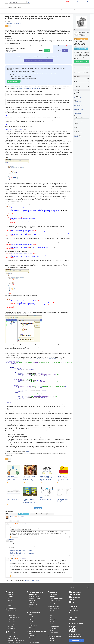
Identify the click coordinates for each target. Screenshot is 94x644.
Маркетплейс (55, 607)
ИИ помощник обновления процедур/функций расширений (64, 499)
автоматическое (47, 453)
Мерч (73, 602)
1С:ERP (52, 611)
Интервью (11, 601)
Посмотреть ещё (38, 508)
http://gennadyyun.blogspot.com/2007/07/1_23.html (22, 551)
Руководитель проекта (57, 599)
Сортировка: (38, 514)
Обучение (53, 592)
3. (9, 540)
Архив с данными (78, 106)
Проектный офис (56, 636)
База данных (11, 622)
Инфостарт (28, 451)
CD (27, 453)
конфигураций (9, 455)
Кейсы (31, 623)
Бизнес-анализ (33, 594)
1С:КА (52, 613)
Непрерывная (32, 453)
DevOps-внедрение (13, 638)
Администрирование (14, 624)
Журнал (10, 592)
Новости (10, 594)
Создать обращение (77, 640)
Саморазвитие (33, 609)
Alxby (13, 524)
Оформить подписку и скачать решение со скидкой (39, 61)
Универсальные (78, 113)
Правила (72, 613)
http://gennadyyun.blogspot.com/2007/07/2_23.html (22, 552)
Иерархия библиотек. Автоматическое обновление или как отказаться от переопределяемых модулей (38, 17)
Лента (9, 599)
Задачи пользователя (14, 617)
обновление (55, 453)
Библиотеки (10, 453)
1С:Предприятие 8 (78, 109)
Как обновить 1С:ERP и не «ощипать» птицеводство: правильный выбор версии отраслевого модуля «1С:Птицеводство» (30, 481)
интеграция (39, 453)
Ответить (15, 521)
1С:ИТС (31, 617)
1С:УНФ (52, 615)
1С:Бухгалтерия (55, 609)
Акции (31, 615)
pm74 (13, 517)
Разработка (11, 620)
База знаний (12, 609)
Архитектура (33, 607)
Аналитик (53, 596)
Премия (10, 605)
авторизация (36, 580)
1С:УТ (52, 617)
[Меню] (7, 2)
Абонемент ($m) (78, 137)
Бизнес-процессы (34, 596)
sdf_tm (13, 540)
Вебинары (32, 628)
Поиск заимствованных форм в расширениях (13, 499)
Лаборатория (12, 632)
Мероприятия (76, 592)
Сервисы (31, 619)
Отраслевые (32, 638)
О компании (73, 606)
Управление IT (33, 605)
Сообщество (11, 628)
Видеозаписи (76, 595)
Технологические (34, 642)
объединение (62, 453)
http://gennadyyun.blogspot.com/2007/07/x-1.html (22, 553)
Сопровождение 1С (35, 613)
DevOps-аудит (12, 636)
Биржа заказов (76, 597)
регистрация (29, 580)
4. (10, 558)
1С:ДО (52, 624)
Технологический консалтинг (16, 641)
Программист (77, 102)
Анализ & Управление (36, 592)
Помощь (72, 615)
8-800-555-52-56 (75, 635)
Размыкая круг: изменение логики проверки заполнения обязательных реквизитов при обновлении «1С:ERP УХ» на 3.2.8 (63, 481)
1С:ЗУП (52, 622)
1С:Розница (53, 620)
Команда (31, 602)
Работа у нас (73, 617)
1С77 (51, 631)
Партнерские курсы (56, 603)
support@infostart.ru (75, 636)
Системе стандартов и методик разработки (28, 88)
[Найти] (87, 587)
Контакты (72, 619)
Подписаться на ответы (12, 514)
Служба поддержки (77, 624)
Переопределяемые (18, 453)
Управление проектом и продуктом (36, 599)
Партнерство (33, 626)
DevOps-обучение (13, 634)
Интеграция (11, 626)
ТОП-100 (10, 603)
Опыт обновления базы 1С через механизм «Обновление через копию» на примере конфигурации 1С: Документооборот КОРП (30, 502)
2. (10, 524)
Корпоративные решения (37, 631)
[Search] (79, 587)
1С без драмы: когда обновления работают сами (47, 499)
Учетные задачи (12, 615)
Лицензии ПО (33, 636)
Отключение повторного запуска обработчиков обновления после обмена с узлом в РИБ (13, 479)
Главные (10, 596)
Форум (74, 600)
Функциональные (13, 613)
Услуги (31, 621)
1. (9, 517)
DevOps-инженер (55, 601)
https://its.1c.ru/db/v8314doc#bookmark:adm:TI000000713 (41, 359)
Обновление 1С (78, 98)
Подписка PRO (12, 611)
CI (25, 453)
